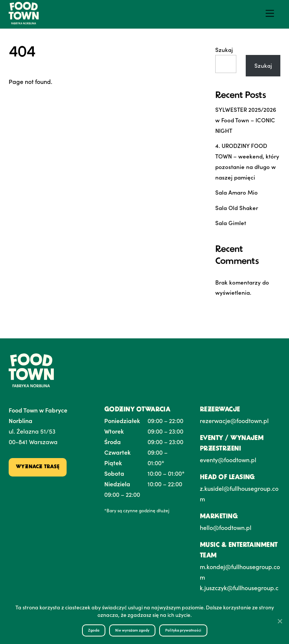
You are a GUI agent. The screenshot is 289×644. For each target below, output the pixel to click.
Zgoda (94, 630)
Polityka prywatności (183, 630)
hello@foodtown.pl (226, 527)
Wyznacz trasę (38, 467)
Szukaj (224, 49)
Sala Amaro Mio (237, 192)
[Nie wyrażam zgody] (280, 621)
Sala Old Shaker (237, 208)
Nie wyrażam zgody (132, 630)
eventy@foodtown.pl (228, 460)
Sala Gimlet (231, 223)
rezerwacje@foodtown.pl (234, 420)
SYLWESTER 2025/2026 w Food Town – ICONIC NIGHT (246, 120)
